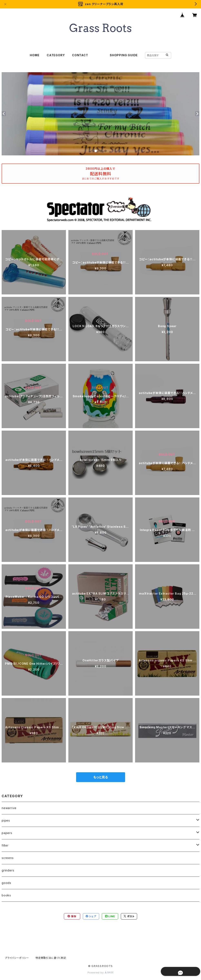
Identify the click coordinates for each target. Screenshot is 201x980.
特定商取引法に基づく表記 (51, 958)
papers (7, 833)
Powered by (101, 973)
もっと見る (101, 777)
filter (5, 845)
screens (8, 858)
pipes (6, 820)
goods (6, 883)
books (6, 895)
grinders (8, 870)
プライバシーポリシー (17, 958)
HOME (35, 55)
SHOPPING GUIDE (124, 55)
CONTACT (80, 55)
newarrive (9, 808)
